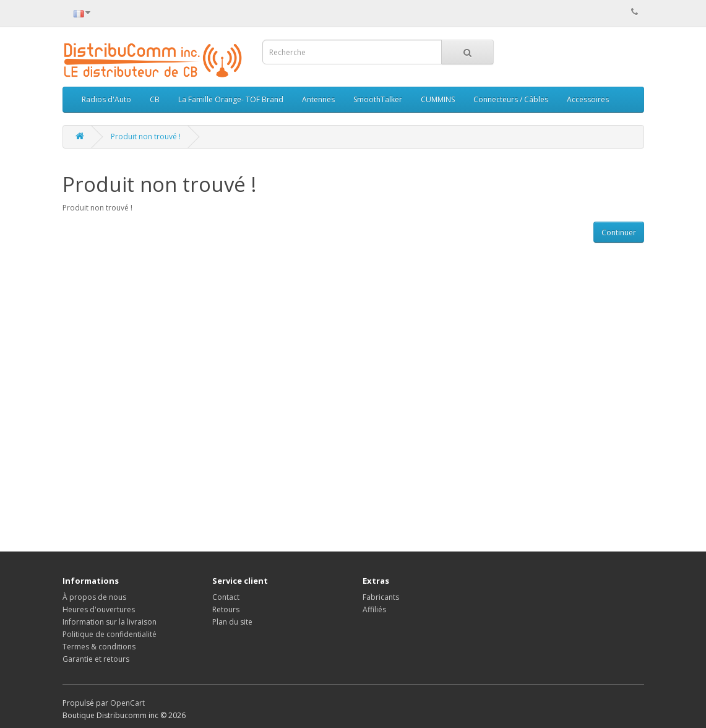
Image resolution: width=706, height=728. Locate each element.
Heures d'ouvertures (99, 609)
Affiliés (374, 609)
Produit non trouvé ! (146, 136)
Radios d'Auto (106, 99)
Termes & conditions (99, 647)
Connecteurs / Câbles (511, 99)
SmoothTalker (378, 99)
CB (155, 99)
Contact (226, 597)
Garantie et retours (96, 659)
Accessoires (588, 99)
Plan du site (232, 622)
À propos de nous (94, 597)
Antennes (318, 99)
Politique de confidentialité (110, 634)
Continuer (619, 232)
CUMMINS (438, 99)
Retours (226, 609)
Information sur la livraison (110, 622)
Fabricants (381, 597)
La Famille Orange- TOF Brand (231, 99)
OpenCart (127, 703)
